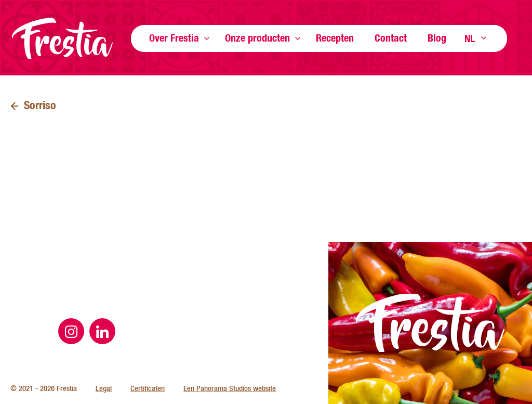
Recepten (335, 38)
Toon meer (207, 38)
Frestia (62, 38)
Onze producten (257, 38)
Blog (437, 38)
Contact (391, 38)
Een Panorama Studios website (230, 388)
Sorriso (40, 105)
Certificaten (148, 388)
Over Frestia (174, 38)
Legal (104, 388)
